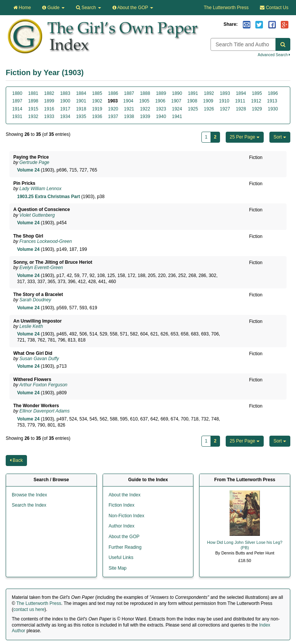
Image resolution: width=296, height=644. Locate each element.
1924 (177, 109)
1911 (240, 101)
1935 (81, 117)
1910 (224, 101)
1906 (160, 101)
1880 (17, 93)
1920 (113, 109)
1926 (209, 109)
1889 (161, 93)
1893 (225, 93)
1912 (256, 101)
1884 (81, 93)
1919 (97, 109)
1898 (33, 101)
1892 (209, 93)
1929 (257, 109)
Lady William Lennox (40, 189)
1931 (17, 117)
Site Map (118, 568)
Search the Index (29, 505)
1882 (49, 93)
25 (245, 137)
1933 (49, 117)
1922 (145, 109)
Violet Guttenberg (37, 215)
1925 (193, 109)
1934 (65, 117)
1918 (81, 109)
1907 (176, 101)
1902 (97, 101)
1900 (65, 101)
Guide (53, 8)
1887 (129, 93)
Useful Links (121, 557)
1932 (33, 117)
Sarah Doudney (35, 300)
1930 (273, 109)
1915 (33, 109)
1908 (192, 101)
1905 (144, 101)
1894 (241, 93)
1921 (129, 109)
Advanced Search (274, 55)
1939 (145, 117)
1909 (208, 101)
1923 (161, 109)
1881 (33, 93)
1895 (257, 93)
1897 (17, 101)
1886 (113, 93)
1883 (65, 93)
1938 (129, 117)
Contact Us (274, 8)
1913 (272, 101)
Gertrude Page (34, 162)
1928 (241, 109)
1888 (145, 93)
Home (22, 8)
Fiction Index (122, 505)
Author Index (122, 526)
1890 (177, 93)
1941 (177, 117)
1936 (97, 117)
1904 (128, 101)
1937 (113, 117)
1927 (225, 109)
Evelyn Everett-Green (41, 268)
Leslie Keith (31, 326)
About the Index (125, 495)
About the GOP (133, 8)
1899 (49, 101)
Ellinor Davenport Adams (44, 411)
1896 (273, 93)
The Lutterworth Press (226, 8)
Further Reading (125, 547)
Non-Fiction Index (127, 516)
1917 (65, 109)
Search (89, 8)
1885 (97, 93)
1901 (81, 101)
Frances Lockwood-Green (46, 241)
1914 (17, 109)
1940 (161, 117)
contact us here (29, 609)
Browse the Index (29, 495)
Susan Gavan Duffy (39, 359)
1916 (49, 109)
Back (16, 460)
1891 (193, 93)
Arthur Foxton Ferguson (44, 385)
